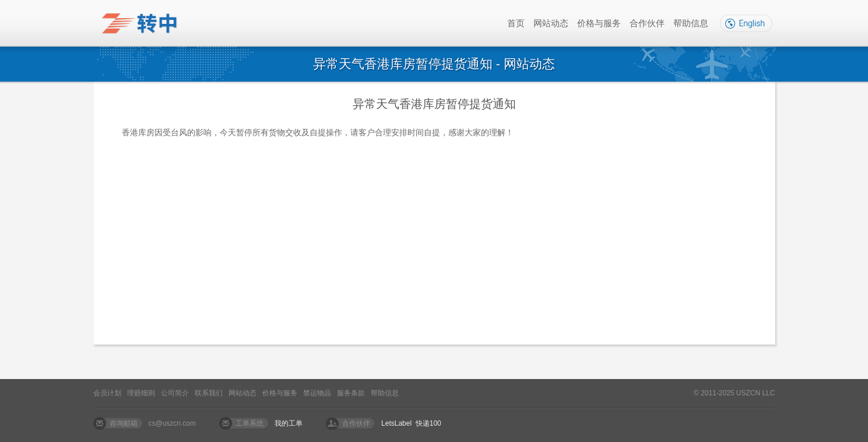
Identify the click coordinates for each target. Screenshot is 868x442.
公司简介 (175, 393)
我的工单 (289, 423)
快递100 (428, 423)
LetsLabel (396, 423)
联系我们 (209, 393)
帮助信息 (691, 23)
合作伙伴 (647, 23)
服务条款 (351, 393)
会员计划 (107, 393)
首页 (516, 23)
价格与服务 (599, 23)
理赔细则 (141, 393)
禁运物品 (317, 393)
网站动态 (551, 23)
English (746, 23)
